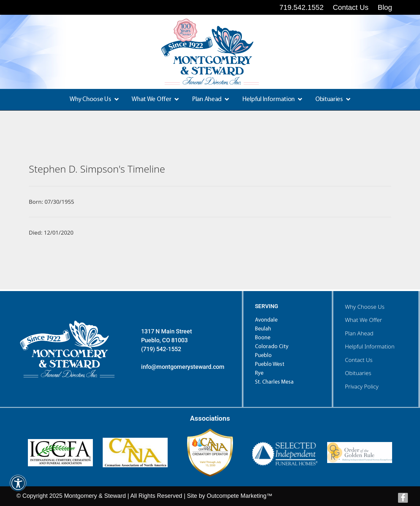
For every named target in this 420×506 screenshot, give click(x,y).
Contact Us (359, 360)
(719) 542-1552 (161, 349)
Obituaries (333, 99)
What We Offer (155, 99)
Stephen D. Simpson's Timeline (97, 169)
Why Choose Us (94, 99)
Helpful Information (272, 99)
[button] (18, 487)
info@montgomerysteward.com (183, 367)
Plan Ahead (210, 99)
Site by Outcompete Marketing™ (230, 496)
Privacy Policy (362, 386)
